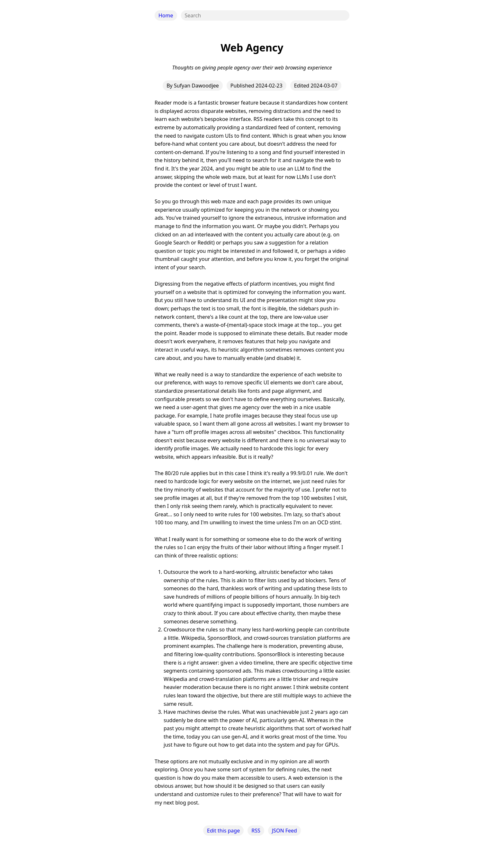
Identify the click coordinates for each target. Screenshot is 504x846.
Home (166, 15)
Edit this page (223, 831)
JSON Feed (284, 831)
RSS (256, 831)
